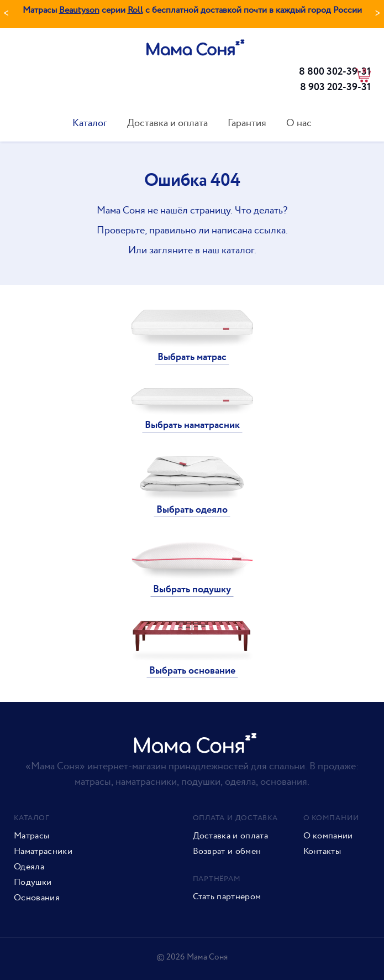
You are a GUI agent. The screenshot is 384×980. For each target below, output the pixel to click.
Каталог (90, 123)
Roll (135, 10)
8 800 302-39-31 (335, 72)
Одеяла (29, 867)
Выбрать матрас (192, 357)
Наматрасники (43, 852)
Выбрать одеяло (192, 510)
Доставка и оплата (167, 123)
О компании (328, 836)
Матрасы (31, 836)
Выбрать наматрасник (192, 425)
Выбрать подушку (192, 590)
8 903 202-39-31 (335, 87)
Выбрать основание (192, 671)
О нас (299, 123)
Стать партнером (227, 897)
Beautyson (79, 10)
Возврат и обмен (227, 852)
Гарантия (247, 123)
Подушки (33, 883)
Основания (37, 898)
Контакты (322, 852)
